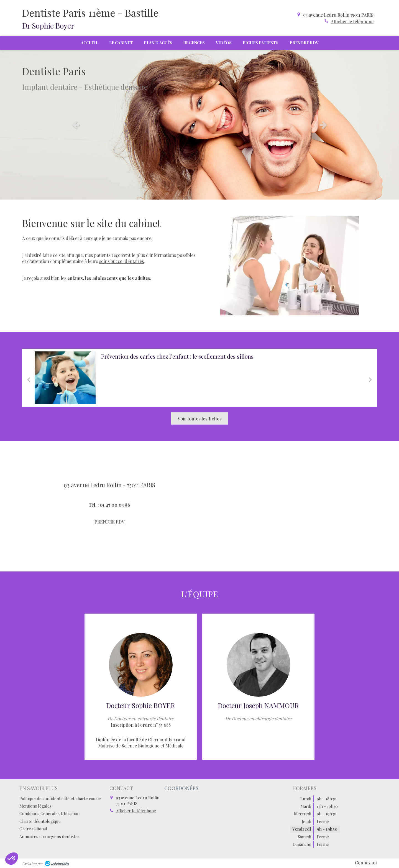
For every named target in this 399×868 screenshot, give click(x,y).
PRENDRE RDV (109, 522)
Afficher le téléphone (352, 21)
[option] (199, 125)
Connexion (366, 863)
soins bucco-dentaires (122, 261)
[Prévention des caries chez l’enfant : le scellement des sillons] (65, 378)
